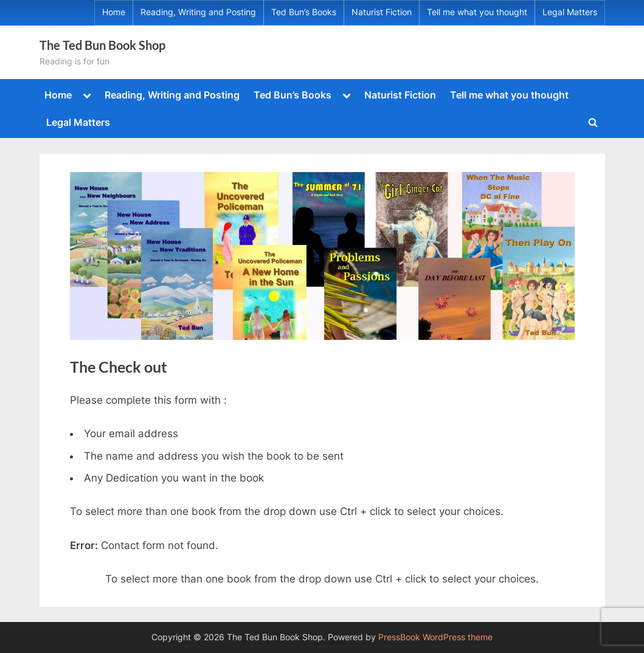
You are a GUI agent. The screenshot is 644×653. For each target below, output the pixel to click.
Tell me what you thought (477, 12)
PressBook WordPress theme (435, 637)
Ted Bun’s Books (304, 12)
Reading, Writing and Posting (198, 12)
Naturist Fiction (382, 12)
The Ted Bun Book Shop (102, 45)
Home (114, 12)
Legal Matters (570, 12)
